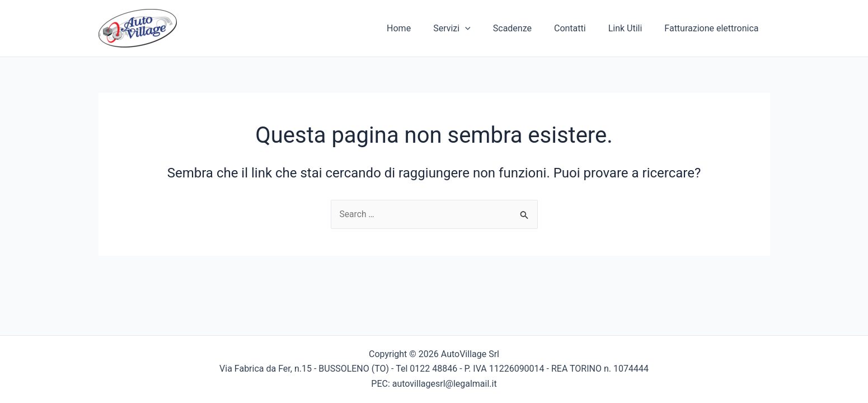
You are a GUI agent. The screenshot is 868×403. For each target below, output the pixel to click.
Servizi (472, 29)
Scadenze (528, 28)
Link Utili (632, 28)
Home (423, 28)
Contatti (581, 28)
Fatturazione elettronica (714, 28)
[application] (485, 29)
